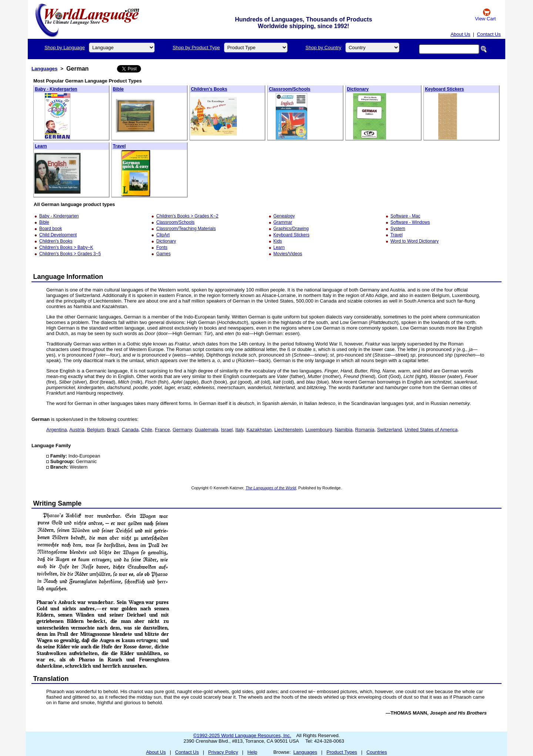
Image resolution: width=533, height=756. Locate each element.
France (162, 430)
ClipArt (163, 235)
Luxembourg (319, 430)
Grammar (283, 222)
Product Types (342, 752)
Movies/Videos (288, 254)
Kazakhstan (259, 430)
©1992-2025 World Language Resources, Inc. (242, 735)
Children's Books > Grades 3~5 (70, 254)
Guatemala (207, 430)
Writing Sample (58, 503)
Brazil (113, 430)
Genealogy (284, 216)
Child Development (58, 235)
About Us (460, 34)
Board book (51, 229)
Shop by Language (65, 48)
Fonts (162, 247)
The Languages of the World (271, 488)
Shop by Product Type (196, 48)
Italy (240, 430)
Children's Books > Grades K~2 (187, 216)
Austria (77, 430)
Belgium (96, 430)
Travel (119, 146)
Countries (377, 752)
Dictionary (358, 89)
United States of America (431, 430)
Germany (182, 430)
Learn (41, 146)
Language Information (68, 277)
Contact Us (489, 34)
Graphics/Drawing (291, 229)
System (398, 229)
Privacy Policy (223, 752)
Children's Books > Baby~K (66, 247)
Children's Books (209, 89)
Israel (227, 430)
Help (252, 752)
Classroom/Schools (289, 89)
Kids (278, 241)
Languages (44, 69)
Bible (118, 89)
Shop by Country (323, 48)
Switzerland (390, 430)
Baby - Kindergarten (56, 89)
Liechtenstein (289, 430)
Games (163, 254)
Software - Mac (405, 216)
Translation (51, 679)
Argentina (57, 430)
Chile (147, 430)
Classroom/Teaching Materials (186, 229)
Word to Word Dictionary (415, 241)
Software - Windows (410, 222)
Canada (130, 430)
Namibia (343, 430)
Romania (365, 430)
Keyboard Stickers (444, 89)
